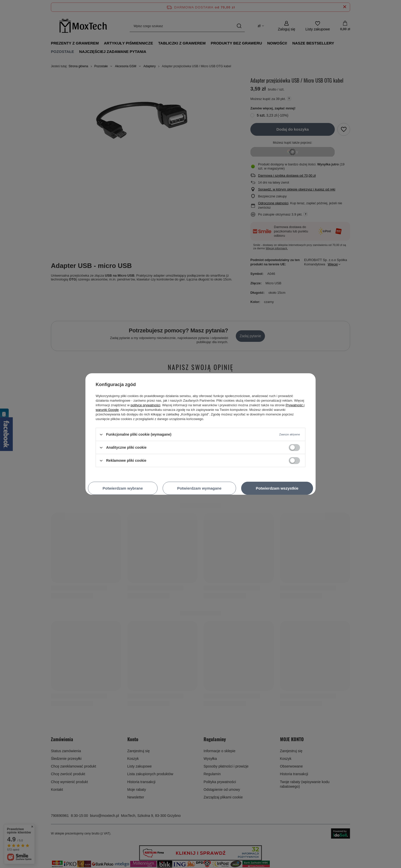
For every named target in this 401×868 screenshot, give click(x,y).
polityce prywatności (146, 405)
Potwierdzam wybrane (123, 488)
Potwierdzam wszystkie (277, 488)
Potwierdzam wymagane (199, 488)
